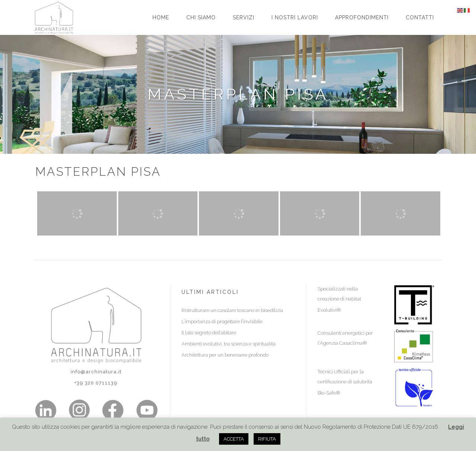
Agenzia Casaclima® (343, 343)
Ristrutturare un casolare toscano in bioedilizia (232, 310)
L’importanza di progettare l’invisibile (222, 322)
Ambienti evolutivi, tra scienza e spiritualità (229, 344)
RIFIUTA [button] (267, 439)
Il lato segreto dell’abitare (209, 333)
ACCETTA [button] (234, 439)
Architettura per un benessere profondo (225, 355)
